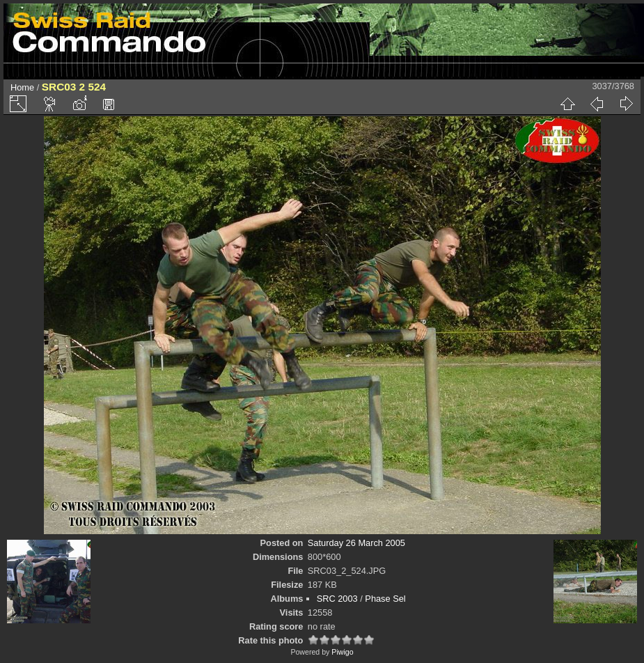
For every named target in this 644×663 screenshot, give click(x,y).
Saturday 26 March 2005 (356, 543)
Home (22, 87)
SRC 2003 (337, 599)
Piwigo (342, 652)
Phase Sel (385, 599)
